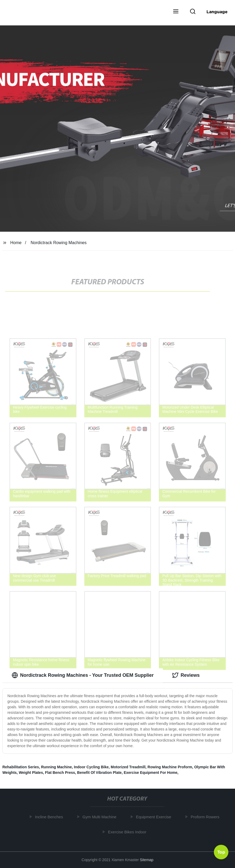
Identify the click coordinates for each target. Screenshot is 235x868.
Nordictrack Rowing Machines (59, 243)
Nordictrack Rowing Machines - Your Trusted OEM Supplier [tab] (83, 675)
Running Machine (56, 767)
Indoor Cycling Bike (91, 767)
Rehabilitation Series (21, 767)
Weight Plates (31, 773)
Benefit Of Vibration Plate (100, 773)
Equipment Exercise (155, 817)
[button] (176, 12)
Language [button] (217, 12)
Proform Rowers (206, 817)
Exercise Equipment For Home (151, 773)
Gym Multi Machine (100, 817)
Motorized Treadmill (128, 767)
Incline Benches (50, 817)
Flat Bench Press (60, 773)
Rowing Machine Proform (170, 767)
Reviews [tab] (186, 675)
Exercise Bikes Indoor (128, 832)
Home (16, 243)
